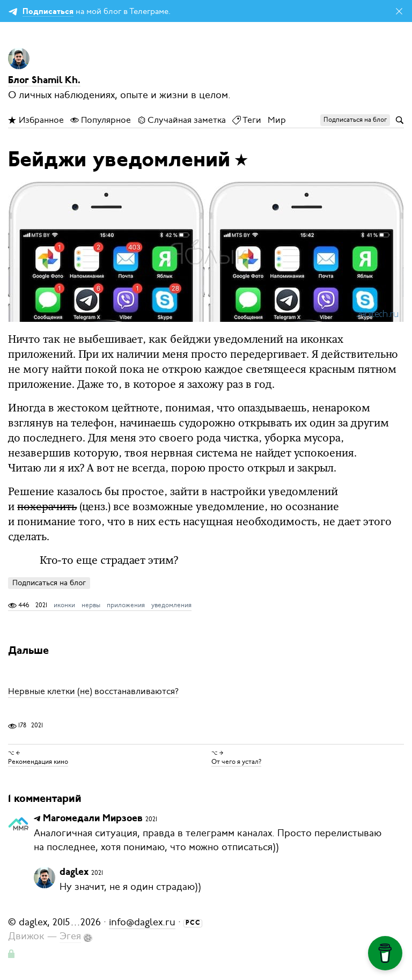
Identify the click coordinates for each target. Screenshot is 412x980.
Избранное (36, 120)
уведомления (171, 605)
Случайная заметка (182, 120)
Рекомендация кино (38, 762)
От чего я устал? (236, 762)
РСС (193, 923)
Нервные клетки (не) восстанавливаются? (93, 691)
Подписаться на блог (49, 583)
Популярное (101, 120)
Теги (247, 120)
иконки (64, 605)
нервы (91, 605)
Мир (277, 120)
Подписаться (48, 12)
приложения (126, 605)
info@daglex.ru (142, 922)
